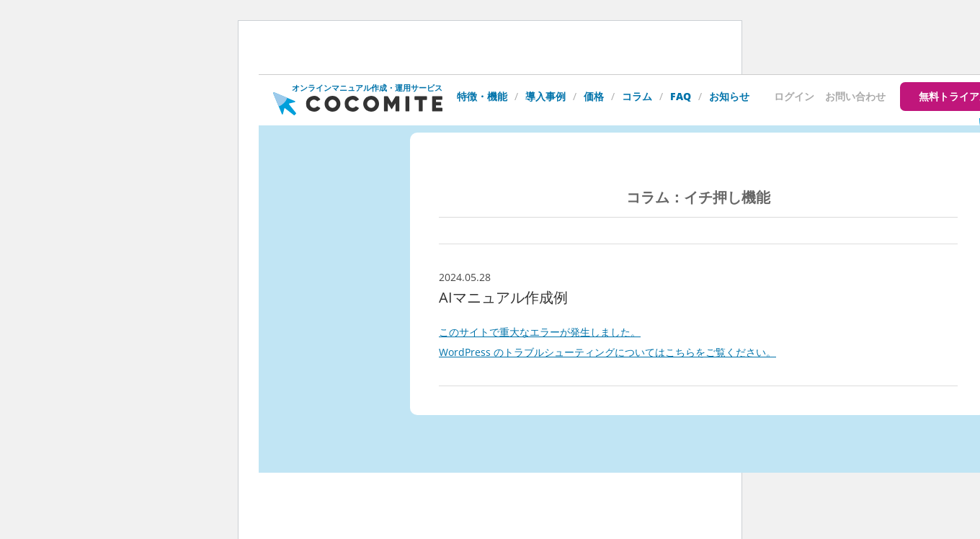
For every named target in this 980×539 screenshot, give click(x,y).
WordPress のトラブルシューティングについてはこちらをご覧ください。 (607, 352)
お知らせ (729, 96)
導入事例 (545, 96)
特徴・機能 (482, 96)
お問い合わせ (855, 96)
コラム (637, 96)
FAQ (681, 96)
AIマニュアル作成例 (503, 297)
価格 (594, 96)
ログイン (794, 96)
